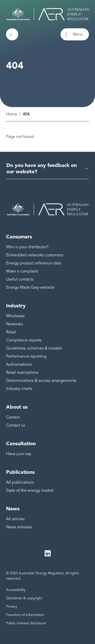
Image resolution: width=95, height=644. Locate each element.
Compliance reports (24, 340)
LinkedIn (48, 553)
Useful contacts (20, 279)
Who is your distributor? (27, 247)
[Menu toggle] (75, 34)
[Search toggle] (12, 34)
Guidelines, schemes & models (34, 348)
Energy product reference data (34, 263)
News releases (19, 527)
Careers (13, 417)
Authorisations (19, 364)
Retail (11, 332)
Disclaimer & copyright (24, 598)
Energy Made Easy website (30, 287)
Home (12, 114)
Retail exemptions (22, 373)
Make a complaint (22, 271)
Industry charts (19, 389)
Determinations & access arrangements (41, 381)
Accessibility (16, 590)
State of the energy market (30, 490)
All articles (15, 519)
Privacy (12, 606)
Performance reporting (26, 356)
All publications (20, 482)
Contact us (16, 425)
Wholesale (15, 316)
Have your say (19, 454)
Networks (15, 324)
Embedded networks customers (35, 255)
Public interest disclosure (26, 623)
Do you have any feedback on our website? (42, 168)
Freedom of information (25, 615)
